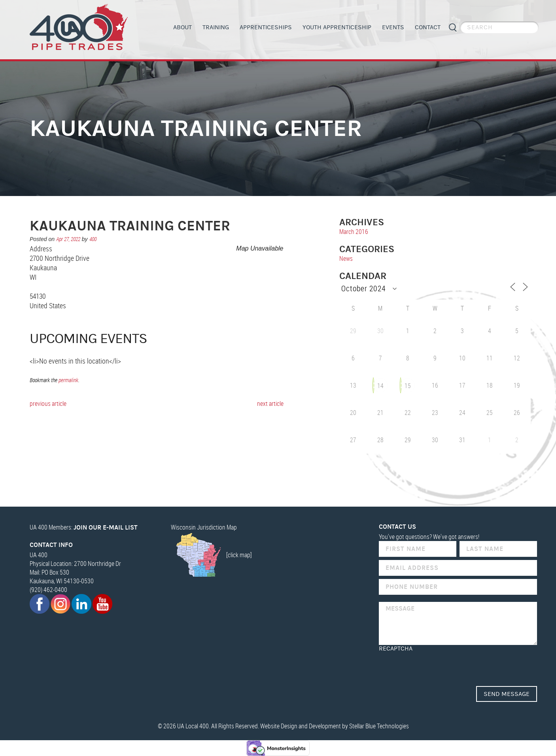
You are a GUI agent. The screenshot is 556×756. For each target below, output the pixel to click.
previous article (48, 403)
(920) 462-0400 (48, 590)
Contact (428, 27)
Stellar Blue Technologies (379, 726)
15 (408, 386)
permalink (68, 380)
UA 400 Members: (84, 527)
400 (93, 239)
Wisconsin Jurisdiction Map (204, 527)
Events (393, 27)
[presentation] (439, 667)
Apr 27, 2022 (68, 239)
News (346, 258)
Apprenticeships (266, 27)
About (182, 27)
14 (380, 386)
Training (216, 27)
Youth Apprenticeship (337, 27)
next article (270, 403)
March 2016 (354, 232)
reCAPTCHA (396, 649)
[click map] (211, 555)
